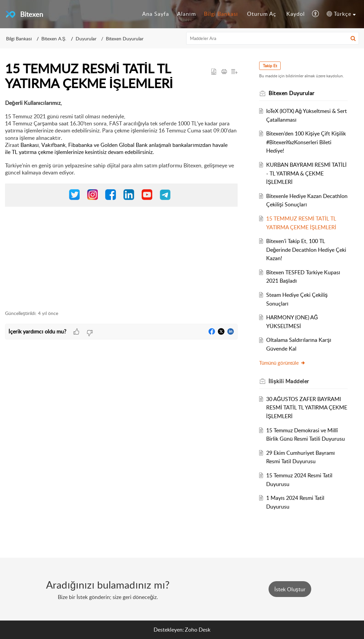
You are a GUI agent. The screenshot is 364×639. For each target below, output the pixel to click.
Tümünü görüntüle (282, 363)
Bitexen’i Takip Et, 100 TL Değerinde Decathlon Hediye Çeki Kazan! (306, 250)
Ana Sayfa (156, 14)
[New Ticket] (290, 589)
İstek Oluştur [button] (290, 589)
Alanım (186, 14)
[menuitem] (156, 14)
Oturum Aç (262, 14)
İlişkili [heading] (289, 381)
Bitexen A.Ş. (54, 38)
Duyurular (86, 38)
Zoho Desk (198, 630)
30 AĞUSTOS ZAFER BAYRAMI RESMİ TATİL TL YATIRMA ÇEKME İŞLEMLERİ (307, 408)
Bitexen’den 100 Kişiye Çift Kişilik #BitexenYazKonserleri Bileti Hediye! (306, 142)
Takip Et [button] (270, 66)
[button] (316, 14)
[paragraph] (121, 201)
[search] (273, 38)
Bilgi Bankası (221, 14)
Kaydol (296, 14)
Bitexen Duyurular (125, 38)
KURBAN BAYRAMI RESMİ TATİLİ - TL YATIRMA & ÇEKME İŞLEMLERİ (306, 173)
